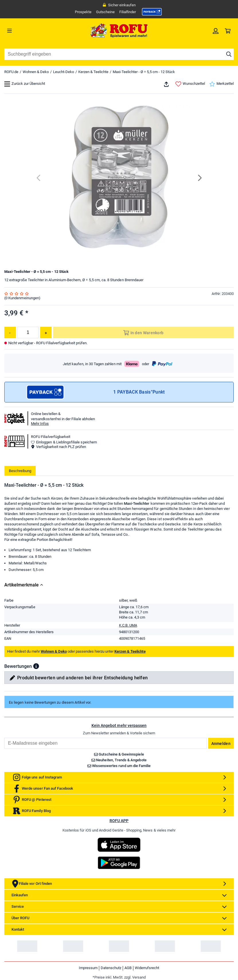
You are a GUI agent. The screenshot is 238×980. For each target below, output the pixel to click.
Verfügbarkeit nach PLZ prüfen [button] (58, 447)
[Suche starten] (229, 54)
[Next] (199, 178)
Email (4, 738)
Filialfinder (128, 12)
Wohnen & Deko (36, 72)
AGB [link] (128, 968)
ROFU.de (11, 72)
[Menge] (28, 332)
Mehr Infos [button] (40, 424)
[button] (36, 666)
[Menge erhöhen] (46, 332)
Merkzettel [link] (222, 84)
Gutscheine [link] (105, 12)
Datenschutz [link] (111, 968)
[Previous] (39, 178)
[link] (152, 12)
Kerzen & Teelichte (93, 72)
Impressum (88, 968)
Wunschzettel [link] (190, 84)
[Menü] (33, 31)
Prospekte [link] (83, 12)
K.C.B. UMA (128, 625)
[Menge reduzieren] (10, 332)
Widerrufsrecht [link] (147, 968)
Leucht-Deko (64, 72)
